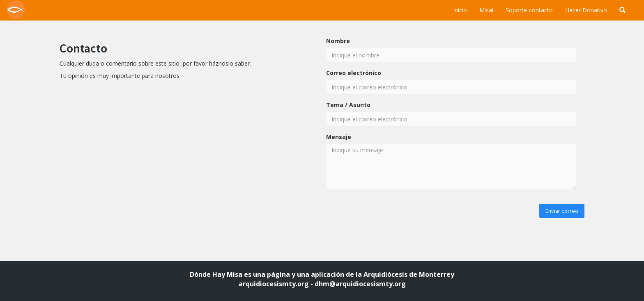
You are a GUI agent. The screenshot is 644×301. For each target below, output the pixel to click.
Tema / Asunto (348, 105)
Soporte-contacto (529, 10)
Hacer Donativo (586, 10)
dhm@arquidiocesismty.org (360, 284)
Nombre (338, 41)
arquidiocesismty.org (274, 284)
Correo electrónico (354, 73)
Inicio (460, 10)
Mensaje (339, 137)
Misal (486, 10)
